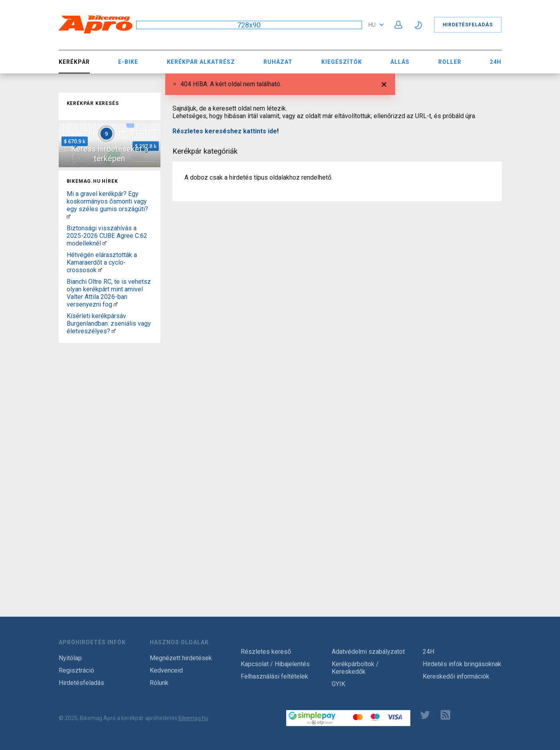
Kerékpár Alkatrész (201, 62)
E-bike (128, 62)
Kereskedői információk (456, 676)
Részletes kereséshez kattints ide (225, 131)
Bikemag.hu (193, 718)
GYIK (338, 684)
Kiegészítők (342, 62)
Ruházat (278, 62)
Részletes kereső (266, 652)
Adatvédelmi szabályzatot (368, 652)
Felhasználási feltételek (274, 676)
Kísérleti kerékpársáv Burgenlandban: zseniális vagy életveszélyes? (109, 324)
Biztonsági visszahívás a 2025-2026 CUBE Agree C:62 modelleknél (107, 236)
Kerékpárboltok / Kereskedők (355, 668)
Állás (400, 62)
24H (496, 62)
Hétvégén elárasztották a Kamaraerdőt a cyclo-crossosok (102, 262)
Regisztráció (76, 670)
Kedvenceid (166, 670)
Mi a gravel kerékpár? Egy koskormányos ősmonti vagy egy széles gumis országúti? (107, 201)
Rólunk (159, 683)
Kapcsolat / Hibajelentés (275, 664)
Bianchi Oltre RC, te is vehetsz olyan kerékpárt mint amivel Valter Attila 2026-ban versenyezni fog (109, 293)
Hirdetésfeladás (468, 25)
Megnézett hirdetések (181, 658)
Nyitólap (70, 658)
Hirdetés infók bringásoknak (462, 664)
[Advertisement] (110, 466)
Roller (450, 62)
